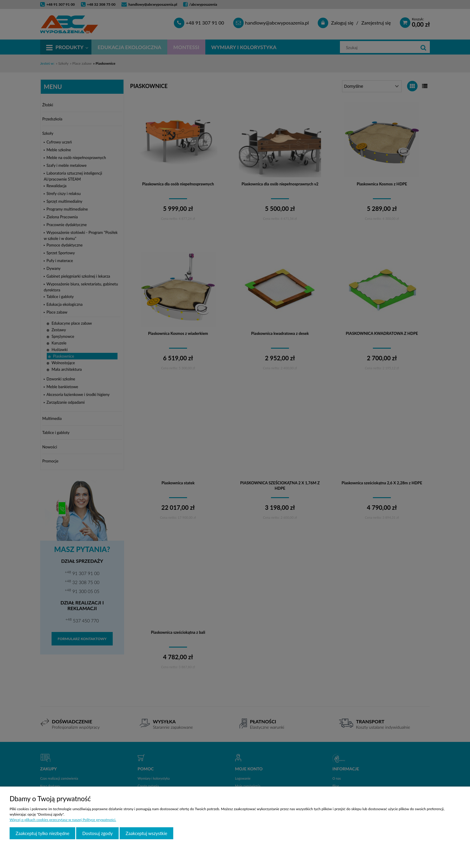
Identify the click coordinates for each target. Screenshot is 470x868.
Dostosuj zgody (97, 833)
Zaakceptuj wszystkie (146, 833)
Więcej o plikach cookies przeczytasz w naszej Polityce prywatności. (63, 820)
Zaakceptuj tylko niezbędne (42, 833)
